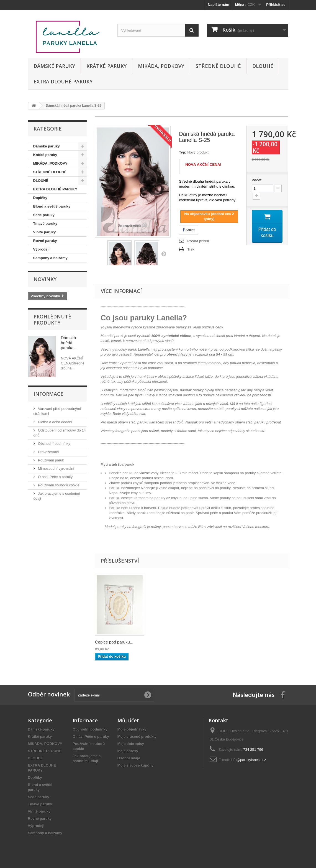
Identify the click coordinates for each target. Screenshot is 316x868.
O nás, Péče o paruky (55, 477)
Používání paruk (51, 460)
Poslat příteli (198, 241)
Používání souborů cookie (58, 485)
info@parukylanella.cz (248, 760)
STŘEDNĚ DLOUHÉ (218, 66)
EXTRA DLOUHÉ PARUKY (63, 81)
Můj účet (128, 720)
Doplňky (40, 198)
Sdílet (189, 230)
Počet (257, 180)
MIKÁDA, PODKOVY (161, 66)
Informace (48, 394)
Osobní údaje (129, 758)
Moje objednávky (132, 729)
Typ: (183, 152)
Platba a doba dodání (55, 422)
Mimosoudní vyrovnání (56, 469)
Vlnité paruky (45, 232)
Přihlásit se (276, 5)
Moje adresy (128, 751)
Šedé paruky (44, 215)
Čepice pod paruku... (114, 642)
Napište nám (218, 5)
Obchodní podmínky (54, 444)
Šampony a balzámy (50, 258)
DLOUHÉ (263, 66)
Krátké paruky (106, 66)
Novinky (45, 279)
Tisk (191, 249)
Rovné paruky (45, 241)
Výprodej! (42, 249)
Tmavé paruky (45, 224)
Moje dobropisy (131, 744)
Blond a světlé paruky (52, 206)
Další (164, 254)
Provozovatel (48, 452)
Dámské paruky (54, 66)
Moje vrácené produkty (137, 736)
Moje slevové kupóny (136, 765)
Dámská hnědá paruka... (69, 343)
